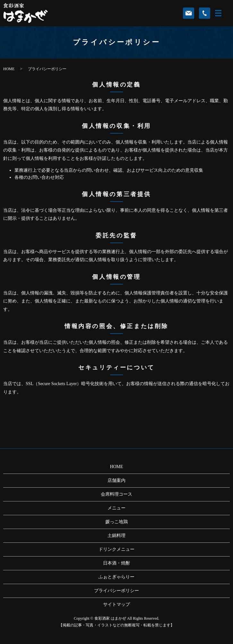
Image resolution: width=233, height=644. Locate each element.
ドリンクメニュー (117, 549)
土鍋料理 (117, 536)
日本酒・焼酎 (117, 563)
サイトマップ (117, 604)
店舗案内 (117, 480)
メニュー (117, 508)
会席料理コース (117, 494)
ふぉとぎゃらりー (117, 577)
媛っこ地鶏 (117, 522)
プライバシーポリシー (117, 591)
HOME (9, 69)
